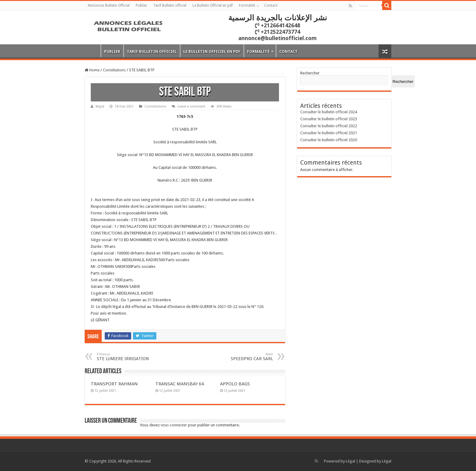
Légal (350, 461)
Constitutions (114, 70)
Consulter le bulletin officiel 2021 (329, 133)
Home (92, 70)
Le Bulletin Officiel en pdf (213, 5)
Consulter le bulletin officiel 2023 (329, 119)
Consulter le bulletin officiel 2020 (329, 140)
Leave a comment (191, 106)
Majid (100, 106)
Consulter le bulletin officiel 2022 (329, 126)
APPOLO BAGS (235, 384)
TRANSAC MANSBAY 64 (180, 384)
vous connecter (174, 425)
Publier (141, 5)
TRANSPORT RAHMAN (114, 384)
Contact (271, 5)
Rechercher (310, 73)
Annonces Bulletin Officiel (109, 5)
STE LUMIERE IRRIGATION (128, 357)
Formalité (247, 5)
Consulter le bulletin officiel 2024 (329, 112)
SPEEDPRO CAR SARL (242, 357)
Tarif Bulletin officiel (170, 5)
